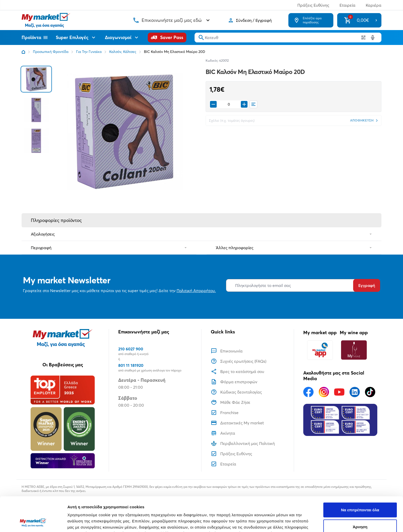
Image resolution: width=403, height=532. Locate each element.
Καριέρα (374, 5)
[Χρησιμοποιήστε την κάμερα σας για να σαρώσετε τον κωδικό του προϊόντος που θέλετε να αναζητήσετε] (363, 38)
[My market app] (320, 350)
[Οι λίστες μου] (253, 104)
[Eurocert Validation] (340, 420)
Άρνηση (360, 494)
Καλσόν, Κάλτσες (123, 52)
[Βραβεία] (63, 422)
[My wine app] (354, 350)
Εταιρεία (347, 5)
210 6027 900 (131, 349)
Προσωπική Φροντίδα (51, 52)
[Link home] (23, 52)
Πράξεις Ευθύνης (313, 5)
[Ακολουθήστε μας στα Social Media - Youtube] (339, 392)
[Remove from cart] (213, 104)
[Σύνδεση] (250, 20)
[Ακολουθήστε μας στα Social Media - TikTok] (370, 392)
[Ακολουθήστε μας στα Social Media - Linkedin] (355, 392)
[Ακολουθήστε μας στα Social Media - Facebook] (308, 392)
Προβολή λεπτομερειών (305, 522)
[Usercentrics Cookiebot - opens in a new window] (33, 522)
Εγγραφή (367, 285)
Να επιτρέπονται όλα (360, 477)
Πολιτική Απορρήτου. (196, 291)
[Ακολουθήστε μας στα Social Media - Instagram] (324, 392)
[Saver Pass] (167, 38)
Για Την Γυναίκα (89, 52)
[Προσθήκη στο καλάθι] (244, 104)
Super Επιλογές (76, 38)
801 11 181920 (131, 365)
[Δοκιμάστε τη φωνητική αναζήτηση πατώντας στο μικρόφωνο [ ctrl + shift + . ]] (373, 38)
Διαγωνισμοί (122, 38)
